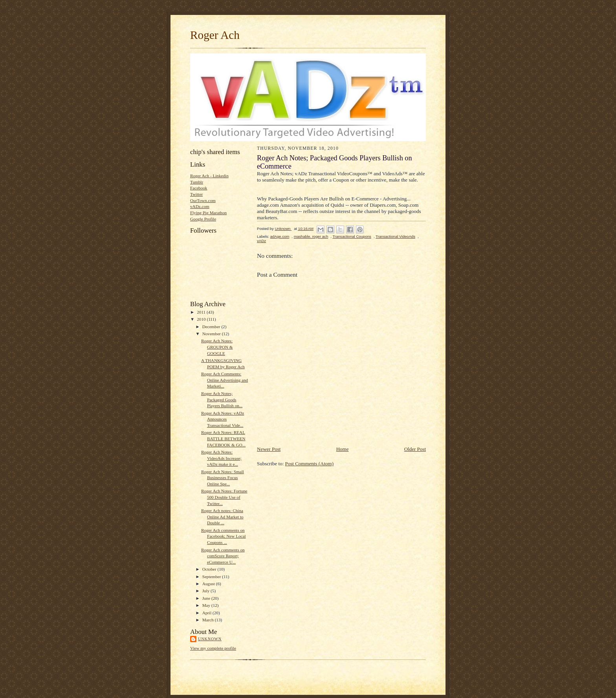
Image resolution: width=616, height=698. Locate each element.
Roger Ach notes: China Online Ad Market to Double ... (222, 517)
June (207, 598)
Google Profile (203, 219)
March (209, 620)
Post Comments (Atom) (310, 464)
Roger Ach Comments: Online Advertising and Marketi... (225, 380)
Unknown (210, 639)
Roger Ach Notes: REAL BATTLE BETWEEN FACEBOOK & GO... (223, 438)
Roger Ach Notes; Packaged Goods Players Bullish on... (222, 400)
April (207, 613)
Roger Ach (215, 35)
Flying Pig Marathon (208, 213)
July (206, 591)
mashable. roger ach (311, 236)
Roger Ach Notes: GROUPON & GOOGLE (217, 347)
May (207, 605)
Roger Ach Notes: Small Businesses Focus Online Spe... (223, 478)
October (210, 569)
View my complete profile (213, 648)
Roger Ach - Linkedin (209, 176)
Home (343, 449)
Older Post (415, 449)
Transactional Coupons (352, 236)
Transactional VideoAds (395, 236)
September (212, 577)
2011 (202, 312)
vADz (261, 241)
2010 (202, 319)
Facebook (199, 188)
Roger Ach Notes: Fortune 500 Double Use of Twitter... (224, 497)
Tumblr (197, 182)
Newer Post (269, 449)
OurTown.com (203, 200)
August (209, 584)
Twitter (196, 194)
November (212, 334)
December (212, 327)
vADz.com (200, 206)
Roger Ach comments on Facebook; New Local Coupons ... (224, 536)
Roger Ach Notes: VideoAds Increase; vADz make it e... (221, 458)
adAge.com (280, 236)
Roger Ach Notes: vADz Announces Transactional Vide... (223, 419)
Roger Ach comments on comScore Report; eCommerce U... (223, 556)
